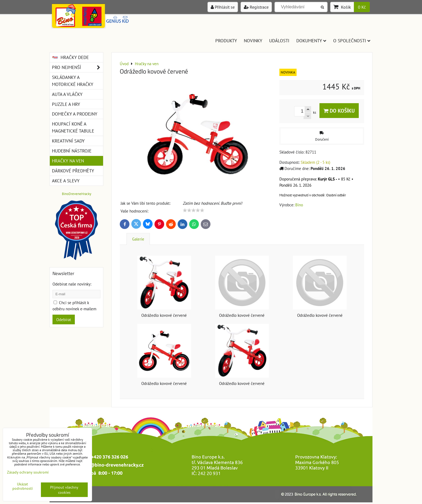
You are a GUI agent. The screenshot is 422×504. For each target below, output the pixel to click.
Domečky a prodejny (75, 114)
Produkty (226, 41)
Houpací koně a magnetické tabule (73, 127)
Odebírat (64, 319)
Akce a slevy (66, 181)
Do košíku (339, 111)
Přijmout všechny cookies (64, 490)
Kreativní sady (68, 141)
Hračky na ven (68, 161)
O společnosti (352, 41)
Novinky (253, 41)
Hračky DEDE (70, 57)
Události (279, 41)
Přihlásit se (223, 7)
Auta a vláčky (67, 94)
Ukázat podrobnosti (23, 486)
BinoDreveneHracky (77, 194)
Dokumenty (311, 41)
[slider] (194, 210)
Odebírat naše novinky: (72, 284)
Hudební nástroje (72, 151)
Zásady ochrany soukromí (28, 472)
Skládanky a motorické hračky (73, 81)
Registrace (256, 7)
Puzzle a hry (66, 104)
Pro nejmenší (78, 67)
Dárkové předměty (73, 171)
